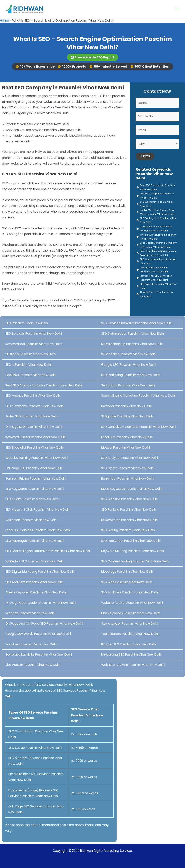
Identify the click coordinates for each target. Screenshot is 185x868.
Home (5, 20)
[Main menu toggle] (177, 9)
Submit (145, 156)
